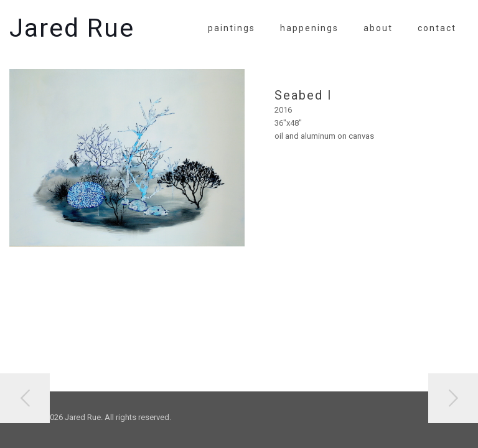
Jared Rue (72, 28)
